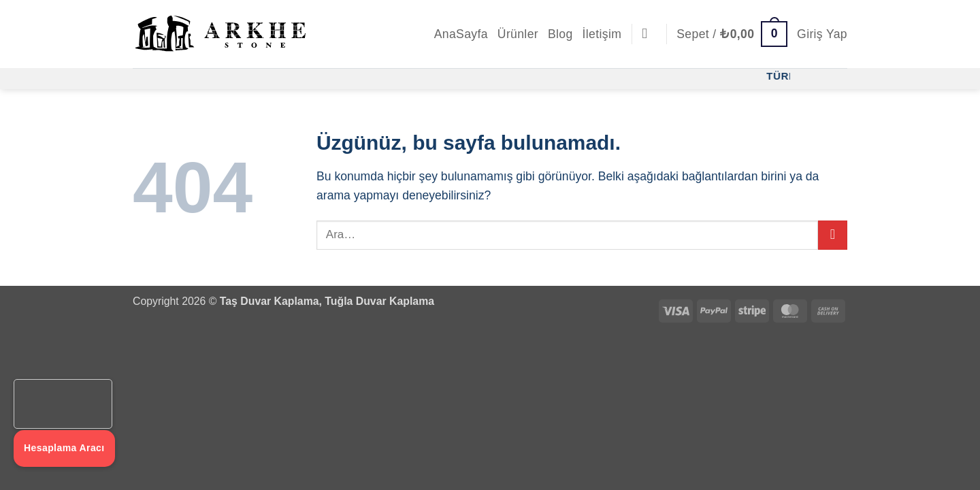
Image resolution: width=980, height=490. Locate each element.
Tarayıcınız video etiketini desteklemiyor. (63, 404)
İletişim (602, 34)
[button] (732, 34)
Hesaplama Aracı (64, 448)
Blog (560, 34)
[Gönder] (833, 235)
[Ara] (649, 34)
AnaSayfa (461, 34)
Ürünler (518, 34)
